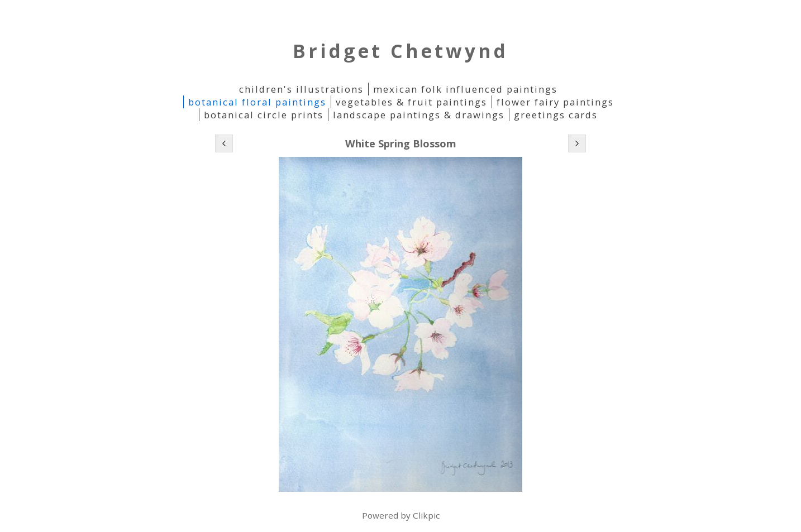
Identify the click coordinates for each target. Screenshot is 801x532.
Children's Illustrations (301, 89)
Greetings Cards (556, 115)
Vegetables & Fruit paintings (411, 102)
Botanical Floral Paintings (257, 102)
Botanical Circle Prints (264, 115)
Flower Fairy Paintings (555, 102)
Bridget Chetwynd (401, 51)
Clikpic (426, 515)
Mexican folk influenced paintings (465, 89)
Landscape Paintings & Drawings (419, 115)
